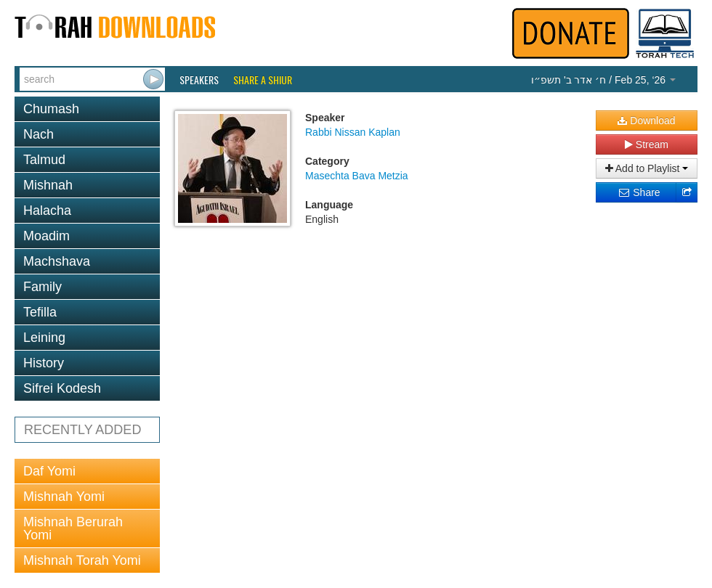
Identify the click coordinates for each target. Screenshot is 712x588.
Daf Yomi (49, 471)
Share (639, 192)
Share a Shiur (263, 80)
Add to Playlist (647, 168)
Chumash (51, 109)
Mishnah (48, 185)
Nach (39, 134)
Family (43, 287)
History (44, 363)
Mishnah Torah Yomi (82, 560)
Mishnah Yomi (64, 497)
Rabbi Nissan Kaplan (353, 132)
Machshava (57, 261)
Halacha (47, 211)
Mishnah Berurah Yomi (73, 528)
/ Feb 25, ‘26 (603, 80)
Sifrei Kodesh (62, 388)
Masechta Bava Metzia (357, 176)
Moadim (46, 236)
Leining (44, 338)
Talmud (44, 160)
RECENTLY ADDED (82, 430)
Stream (647, 144)
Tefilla (40, 312)
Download (646, 121)
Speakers (199, 80)
